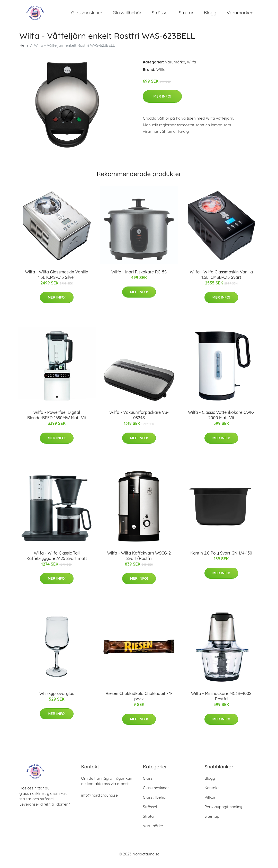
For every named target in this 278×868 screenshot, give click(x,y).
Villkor (210, 802)
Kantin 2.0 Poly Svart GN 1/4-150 (221, 558)
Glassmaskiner (87, 15)
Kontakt (212, 793)
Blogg (210, 15)
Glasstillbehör (127, 15)
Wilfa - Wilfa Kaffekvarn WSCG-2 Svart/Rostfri (139, 561)
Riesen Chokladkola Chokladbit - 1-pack (139, 701)
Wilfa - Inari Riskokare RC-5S (139, 277)
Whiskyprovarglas (57, 699)
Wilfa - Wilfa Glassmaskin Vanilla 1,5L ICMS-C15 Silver (57, 280)
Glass (148, 783)
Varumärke (175, 67)
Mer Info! (162, 101)
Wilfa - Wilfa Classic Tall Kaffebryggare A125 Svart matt (57, 561)
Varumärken (240, 15)
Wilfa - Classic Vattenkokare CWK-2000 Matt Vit (221, 420)
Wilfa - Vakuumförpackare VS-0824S (139, 420)
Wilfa (192, 67)
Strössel (160, 15)
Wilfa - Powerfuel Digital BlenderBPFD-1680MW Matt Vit (57, 420)
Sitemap (212, 821)
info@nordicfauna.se (100, 800)
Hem (24, 50)
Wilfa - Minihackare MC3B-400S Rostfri (221, 701)
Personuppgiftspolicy (223, 812)
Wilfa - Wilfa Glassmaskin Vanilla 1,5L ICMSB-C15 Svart (221, 280)
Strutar (186, 15)
